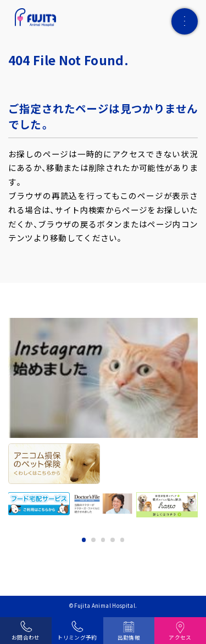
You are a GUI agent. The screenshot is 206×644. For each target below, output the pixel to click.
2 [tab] (93, 540)
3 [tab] (103, 540)
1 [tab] (84, 540)
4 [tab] (113, 540)
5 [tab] (123, 540)
